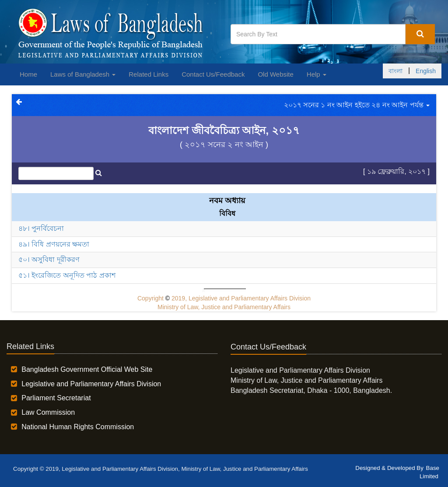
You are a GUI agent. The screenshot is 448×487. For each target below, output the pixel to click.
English (426, 71)
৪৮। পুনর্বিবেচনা (41, 228)
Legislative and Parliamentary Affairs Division (91, 384)
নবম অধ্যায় (227, 201)
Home (28, 74)
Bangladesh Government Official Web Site (87, 369)
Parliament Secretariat (56, 398)
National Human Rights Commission (78, 427)
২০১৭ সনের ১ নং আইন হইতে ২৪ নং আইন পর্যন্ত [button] (357, 105)
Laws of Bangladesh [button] (83, 74)
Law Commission (48, 412)
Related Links (149, 74)
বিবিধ (227, 214)
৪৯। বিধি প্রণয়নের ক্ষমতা (54, 244)
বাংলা (395, 71)
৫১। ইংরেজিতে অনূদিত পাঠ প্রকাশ (67, 275)
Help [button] (317, 74)
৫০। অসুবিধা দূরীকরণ (49, 259)
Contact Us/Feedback (213, 74)
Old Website (275, 74)
